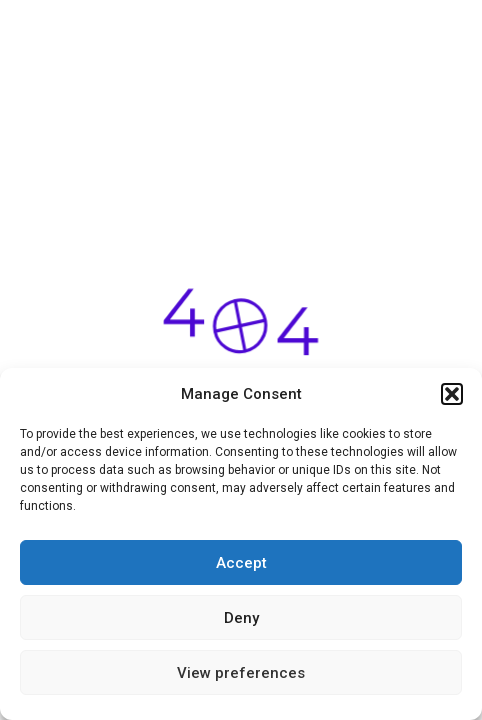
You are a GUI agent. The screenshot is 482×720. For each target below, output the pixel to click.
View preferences (241, 673)
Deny (241, 618)
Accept (241, 563)
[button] (452, 394)
